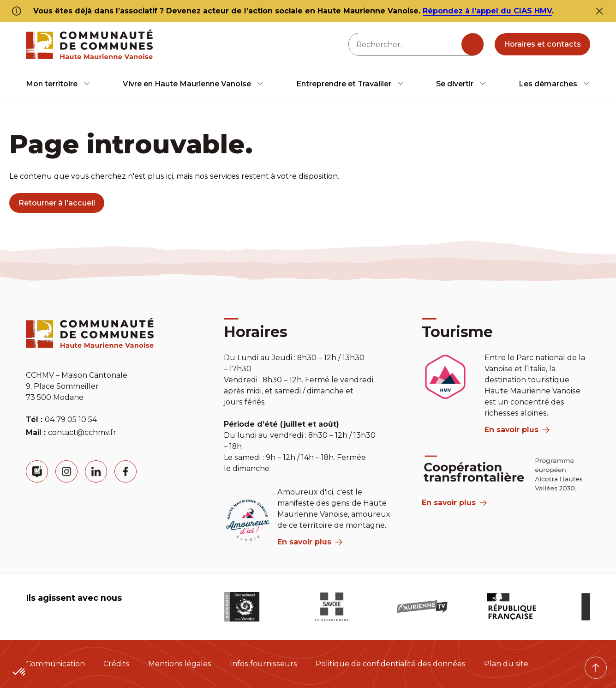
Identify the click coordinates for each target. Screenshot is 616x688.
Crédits (117, 664)
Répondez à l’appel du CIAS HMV (487, 11)
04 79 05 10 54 (71, 419)
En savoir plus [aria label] (310, 542)
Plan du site (506, 664)
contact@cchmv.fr (82, 432)
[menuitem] (58, 84)
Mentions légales (180, 664)
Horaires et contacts (542, 44)
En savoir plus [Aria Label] (454, 503)
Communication (55, 664)
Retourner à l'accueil (57, 203)
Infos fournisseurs (263, 664)
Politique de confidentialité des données (391, 664)
